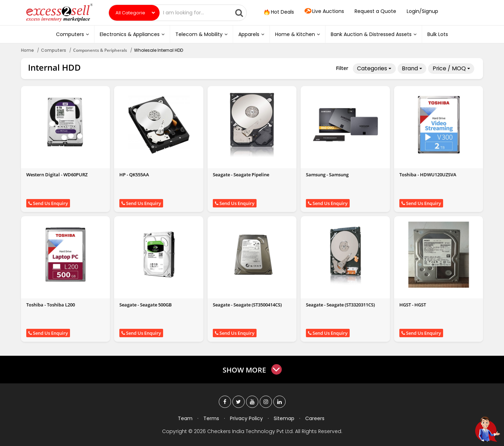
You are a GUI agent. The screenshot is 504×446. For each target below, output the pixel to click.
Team (185, 418)
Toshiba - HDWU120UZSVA (428, 175)
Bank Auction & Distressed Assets (374, 34)
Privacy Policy (246, 418)
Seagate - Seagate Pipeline (241, 175)
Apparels (251, 34)
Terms (211, 418)
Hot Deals (278, 12)
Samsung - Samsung (327, 175)
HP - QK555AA (134, 175)
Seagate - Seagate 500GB (146, 305)
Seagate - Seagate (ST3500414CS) (247, 305)
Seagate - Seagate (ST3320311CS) (340, 305)
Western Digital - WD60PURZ (57, 175)
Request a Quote (375, 11)
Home (27, 50)
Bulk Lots (438, 34)
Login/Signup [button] (422, 11)
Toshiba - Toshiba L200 (51, 305)
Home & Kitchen (297, 34)
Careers (315, 418)
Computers (72, 34)
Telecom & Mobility (201, 34)
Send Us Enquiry (48, 203)
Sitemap (284, 418)
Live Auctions (324, 12)
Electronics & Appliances (132, 34)
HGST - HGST (413, 305)
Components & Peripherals (100, 50)
